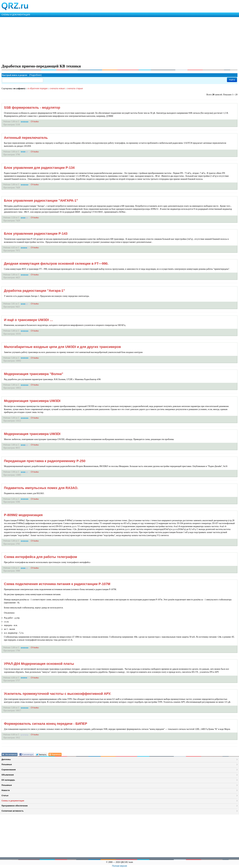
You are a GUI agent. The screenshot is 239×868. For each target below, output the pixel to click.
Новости (6, 790)
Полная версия (120, 866)
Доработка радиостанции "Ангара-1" (34, 291)
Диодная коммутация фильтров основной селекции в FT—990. (56, 264)
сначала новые (57, 88)
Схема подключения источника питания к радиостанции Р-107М (57, 584)
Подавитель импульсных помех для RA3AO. (41, 488)
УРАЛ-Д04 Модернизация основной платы (39, 664)
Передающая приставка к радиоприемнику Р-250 (45, 461)
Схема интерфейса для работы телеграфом (41, 557)
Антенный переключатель (26, 138)
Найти (232, 80)
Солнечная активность (13, 811)
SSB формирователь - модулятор (32, 108)
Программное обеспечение (15, 806)
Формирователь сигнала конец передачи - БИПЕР (46, 724)
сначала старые (75, 88)
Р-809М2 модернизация (23, 515)
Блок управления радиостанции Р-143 (36, 234)
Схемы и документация (13, 801)
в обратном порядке (38, 88)
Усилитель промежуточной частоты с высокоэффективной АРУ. (58, 694)
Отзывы (35, 121)
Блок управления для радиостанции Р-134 (39, 168)
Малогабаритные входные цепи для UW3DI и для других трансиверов (62, 347)
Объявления (8, 775)
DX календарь (8, 780)
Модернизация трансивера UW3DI (32, 401)
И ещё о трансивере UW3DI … (29, 320)
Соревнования (9, 770)
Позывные (7, 764)
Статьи (5, 795)
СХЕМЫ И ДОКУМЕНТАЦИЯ (16, 15)
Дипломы (6, 759)
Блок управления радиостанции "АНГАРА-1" (41, 201)
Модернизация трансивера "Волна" (34, 374)
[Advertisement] (91, 40)
